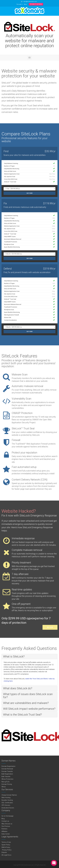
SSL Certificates (7, 803)
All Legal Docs (6, 855)
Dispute (4, 852)
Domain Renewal (7, 769)
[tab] (29, 657)
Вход (25, 4)
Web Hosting (6, 798)
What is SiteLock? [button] (14, 656)
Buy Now (30, 193)
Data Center (6, 834)
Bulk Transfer (6, 777)
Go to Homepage (7, 816)
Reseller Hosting (7, 800)
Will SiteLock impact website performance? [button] (29, 709)
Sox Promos (6, 826)
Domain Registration (8, 766)
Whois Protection (7, 779)
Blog (3, 819)
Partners (4, 829)
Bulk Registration (7, 774)
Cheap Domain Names (9, 795)
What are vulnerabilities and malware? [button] (26, 703)
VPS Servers (6, 805)
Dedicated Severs (8, 808)
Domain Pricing (7, 784)
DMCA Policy (6, 847)
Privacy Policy (6, 850)
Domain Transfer (7, 771)
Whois (4, 787)
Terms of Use (6, 842)
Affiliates (4, 831)
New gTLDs (5, 782)
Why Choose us (7, 824)
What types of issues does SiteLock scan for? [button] (28, 696)
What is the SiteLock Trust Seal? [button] (22, 715)
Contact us (5, 821)
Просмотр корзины (36, 4)
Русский (20, 4)
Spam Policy (6, 845)
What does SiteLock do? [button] (18, 688)
